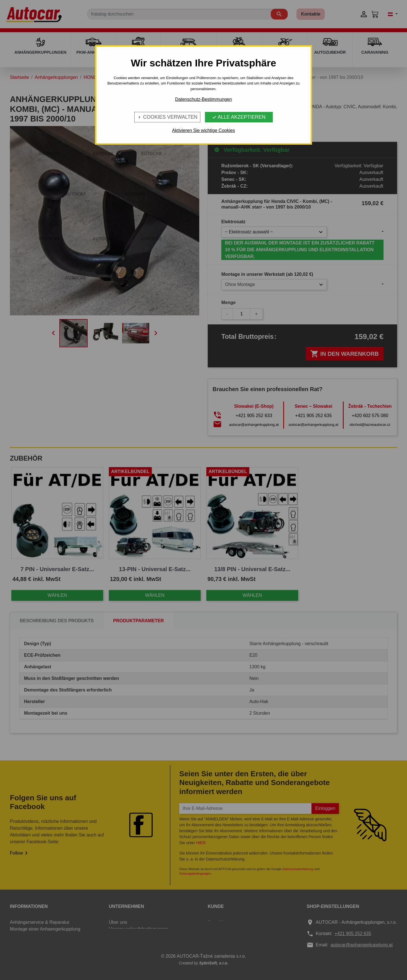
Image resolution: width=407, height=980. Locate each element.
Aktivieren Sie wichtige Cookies (203, 130)
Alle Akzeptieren (239, 117)
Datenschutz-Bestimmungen (204, 99)
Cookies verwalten (167, 117)
